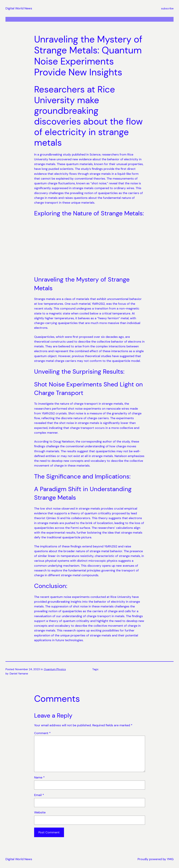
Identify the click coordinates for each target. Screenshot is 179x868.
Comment (42, 733)
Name (39, 777)
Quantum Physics (55, 669)
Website (40, 812)
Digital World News (19, 8)
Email (39, 795)
